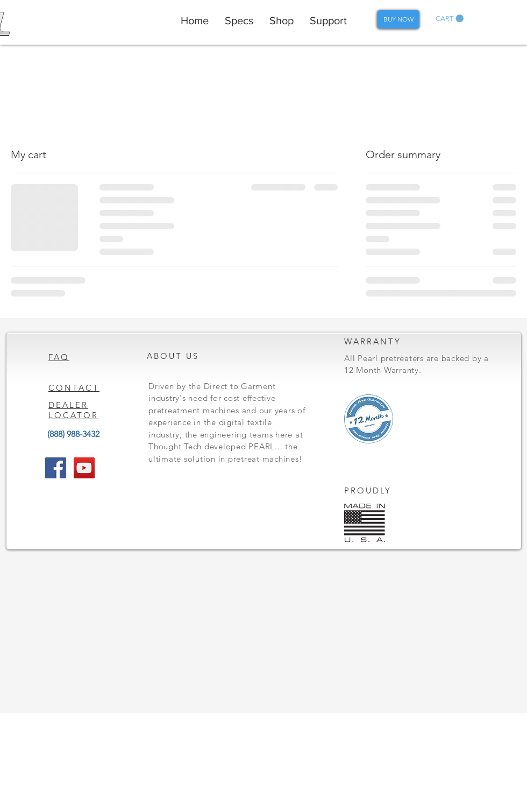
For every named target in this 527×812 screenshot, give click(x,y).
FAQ (59, 357)
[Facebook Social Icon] (56, 468)
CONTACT (74, 388)
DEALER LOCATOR (73, 410)
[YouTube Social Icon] (84, 468)
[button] (450, 19)
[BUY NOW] (398, 19)
